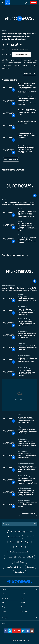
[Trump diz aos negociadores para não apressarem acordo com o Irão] (27, 300)
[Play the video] (19, 18)
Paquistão (21, 343)
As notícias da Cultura (26, 464)
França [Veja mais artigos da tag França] (13, 542)
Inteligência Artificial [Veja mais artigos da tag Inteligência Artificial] (25, 557)
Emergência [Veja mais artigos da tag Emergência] (20, 572)
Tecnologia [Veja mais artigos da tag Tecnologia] (25, 542)
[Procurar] (19, 524)
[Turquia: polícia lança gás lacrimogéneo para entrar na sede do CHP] (27, 336)
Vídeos (4, 611)
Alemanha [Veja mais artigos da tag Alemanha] (19, 547)
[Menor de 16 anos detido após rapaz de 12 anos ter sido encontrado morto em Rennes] (19, 289)
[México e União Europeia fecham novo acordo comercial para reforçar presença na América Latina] (27, 481)
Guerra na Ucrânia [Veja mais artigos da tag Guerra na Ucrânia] (14, 537)
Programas (24, 611)
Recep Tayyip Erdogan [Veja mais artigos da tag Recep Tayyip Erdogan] (13, 567)
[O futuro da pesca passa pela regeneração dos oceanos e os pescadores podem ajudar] (27, 88)
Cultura (23, 607)
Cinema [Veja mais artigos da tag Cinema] (9, 557)
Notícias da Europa (8, 285)
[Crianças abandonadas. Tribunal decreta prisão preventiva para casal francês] (27, 493)
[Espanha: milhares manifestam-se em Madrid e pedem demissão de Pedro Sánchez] (27, 312)
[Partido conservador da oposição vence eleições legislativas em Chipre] (27, 324)
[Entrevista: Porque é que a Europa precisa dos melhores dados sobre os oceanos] (27, 240)
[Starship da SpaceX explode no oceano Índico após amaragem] (27, 457)
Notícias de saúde (24, 356)
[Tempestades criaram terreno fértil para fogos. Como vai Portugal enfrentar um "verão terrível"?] (27, 150)
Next (3, 602)
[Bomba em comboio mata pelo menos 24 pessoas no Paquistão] (27, 349)
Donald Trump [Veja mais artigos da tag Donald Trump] (19, 562)
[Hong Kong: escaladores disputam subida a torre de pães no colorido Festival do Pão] (27, 113)
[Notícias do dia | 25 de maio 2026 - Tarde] (27, 125)
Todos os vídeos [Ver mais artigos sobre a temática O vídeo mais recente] (27, 514)
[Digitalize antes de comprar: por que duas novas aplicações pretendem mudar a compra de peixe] (27, 101)
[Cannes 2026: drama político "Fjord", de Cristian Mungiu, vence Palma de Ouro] (27, 469)
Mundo (20, 294)
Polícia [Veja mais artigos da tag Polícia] (29, 537)
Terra (23, 598)
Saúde (23, 602)
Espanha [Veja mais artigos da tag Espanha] (30, 567)
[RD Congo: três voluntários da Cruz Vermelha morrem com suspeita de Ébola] (27, 361)
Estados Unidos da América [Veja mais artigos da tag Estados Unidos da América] (20, 552)
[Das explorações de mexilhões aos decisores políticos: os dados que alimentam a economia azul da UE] (27, 227)
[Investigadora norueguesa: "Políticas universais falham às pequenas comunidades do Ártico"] (27, 214)
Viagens (4, 607)
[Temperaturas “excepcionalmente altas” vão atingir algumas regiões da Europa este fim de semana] (27, 138)
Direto (33, 2)
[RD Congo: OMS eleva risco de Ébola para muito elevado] (27, 506)
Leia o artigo (29, 73)
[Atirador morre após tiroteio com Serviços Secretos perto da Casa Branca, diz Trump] (27, 420)
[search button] (35, 524)
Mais (3, 623)
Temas (4, 589)
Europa (4, 594)
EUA (19, 415)
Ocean (4, 200)
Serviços (5, 618)
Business (5, 598)
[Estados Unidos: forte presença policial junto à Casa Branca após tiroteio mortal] (27, 444)
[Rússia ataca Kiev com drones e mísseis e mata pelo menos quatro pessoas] (27, 373)
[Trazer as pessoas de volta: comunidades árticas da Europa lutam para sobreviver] (19, 203)
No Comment (22, 307)
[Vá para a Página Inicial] (7, 3)
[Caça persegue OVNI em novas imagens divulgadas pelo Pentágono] (27, 432)
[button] (11, 159)
